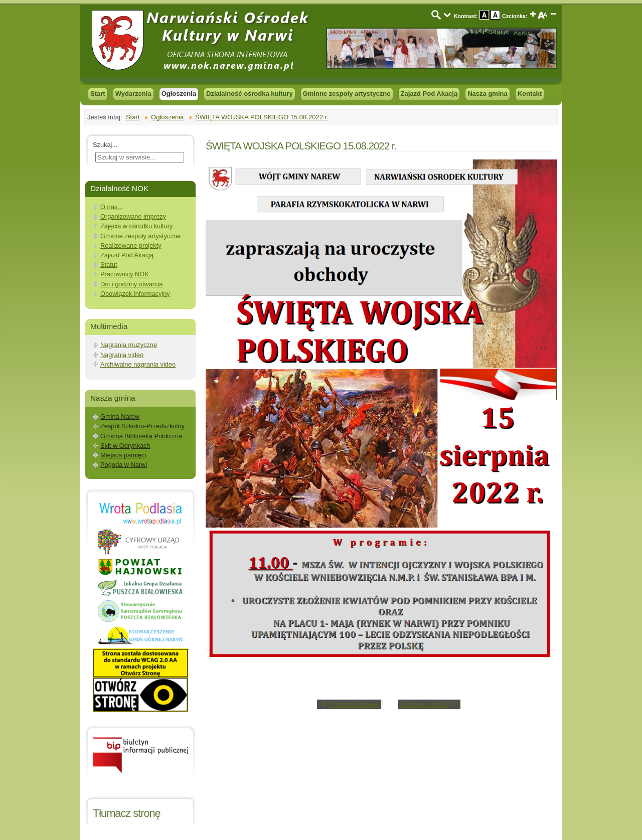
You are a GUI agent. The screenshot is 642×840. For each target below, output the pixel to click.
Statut (109, 265)
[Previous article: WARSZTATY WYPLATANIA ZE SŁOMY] (349, 704)
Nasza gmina (487, 94)
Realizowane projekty (131, 245)
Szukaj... (105, 145)
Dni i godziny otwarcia (131, 284)
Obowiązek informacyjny (135, 294)
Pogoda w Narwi (124, 465)
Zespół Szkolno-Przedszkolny (142, 426)
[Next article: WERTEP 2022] (430, 704)
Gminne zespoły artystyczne (347, 94)
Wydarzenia (133, 94)
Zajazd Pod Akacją (429, 94)
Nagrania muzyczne (129, 345)
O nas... (112, 207)
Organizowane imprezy (133, 216)
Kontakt (530, 94)
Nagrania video (122, 355)
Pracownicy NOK (125, 274)
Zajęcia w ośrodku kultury (136, 226)
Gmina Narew (120, 416)
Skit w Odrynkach (125, 446)
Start (98, 94)
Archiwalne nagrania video (138, 364)
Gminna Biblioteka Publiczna (141, 436)
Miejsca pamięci (123, 455)
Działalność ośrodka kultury (250, 94)
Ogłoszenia (179, 94)
